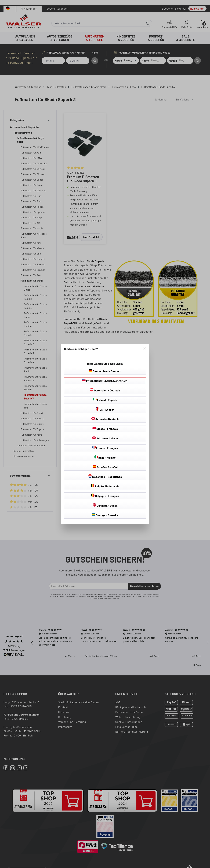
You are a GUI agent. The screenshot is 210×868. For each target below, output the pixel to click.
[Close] (144, 349)
